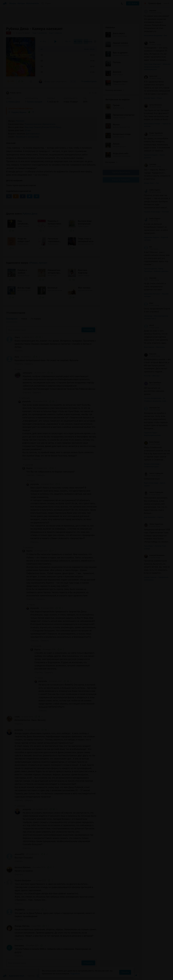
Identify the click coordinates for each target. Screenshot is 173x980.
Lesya (17, 717)
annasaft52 (19, 854)
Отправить (88, 330)
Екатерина (19, 946)
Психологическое (33, 124)
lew (148, 247)
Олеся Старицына (154, 473)
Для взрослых (33, 134)
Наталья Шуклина (23, 867)
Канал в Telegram (121, 180)
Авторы (21, 3)
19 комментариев (89, 81)
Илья (149, 303)
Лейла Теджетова (153, 524)
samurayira (27, 373)
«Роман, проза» (38, 263)
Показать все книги (115, 90)
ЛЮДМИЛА (20, 910)
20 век (28, 130)
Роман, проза (14, 93)
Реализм (20, 121)
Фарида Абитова (22, 926)
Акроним (150, 11)
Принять (125, 972)
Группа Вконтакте (121, 172)
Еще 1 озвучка (56, 33)
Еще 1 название (40, 33)
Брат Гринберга (153, 383)
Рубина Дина (30, 214)
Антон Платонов (153, 105)
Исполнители (33, 3)
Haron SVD (151, 76)
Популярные (12, 319)
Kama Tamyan (152, 442)
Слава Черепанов (153, 133)
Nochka (149, 42)
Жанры (13, 3)
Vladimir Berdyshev (23, 881)
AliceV (149, 325)
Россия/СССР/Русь (51, 127)
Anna (17, 357)
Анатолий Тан (152, 408)
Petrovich (150, 354)
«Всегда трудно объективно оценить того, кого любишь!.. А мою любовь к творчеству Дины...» (53, 81)
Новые (24, 319)
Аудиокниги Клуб (13, 976)
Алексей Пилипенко (154, 555)
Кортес (29, 468)
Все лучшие (111, 162)
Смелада (150, 164)
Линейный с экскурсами (27, 137)
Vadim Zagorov (152, 190)
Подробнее (75, 974)
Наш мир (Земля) (33, 127)
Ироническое (49, 124)
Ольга (17, 337)
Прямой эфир (155, 3)
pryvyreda (26, 401)
